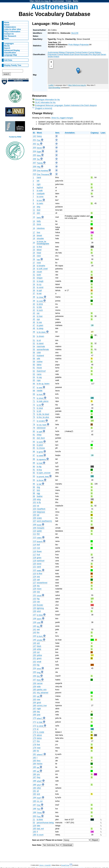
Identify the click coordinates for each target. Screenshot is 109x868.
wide (39, 687)
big (38, 665)
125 (34, 580)
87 (34, 455)
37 (34, 293)
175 (34, 735)
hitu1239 (75, 33)
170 (34, 718)
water (39, 571)
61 (34, 368)
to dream (40, 336)
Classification (10, 53)
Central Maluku (63, 55)
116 (34, 551)
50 (34, 336)
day (38, 712)
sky (38, 586)
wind (39, 611)
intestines (41, 228)
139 (34, 622)
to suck (40, 310)
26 (34, 259)
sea (38, 577)
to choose (41, 448)
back (39, 218)
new (38, 699)
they (39, 777)
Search (7, 48)
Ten (38, 159)
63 (34, 374)
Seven (39, 148)
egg (38, 493)
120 (34, 564)
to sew (39, 388)
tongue (40, 278)
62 (34, 371)
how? (39, 798)
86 (34, 452)
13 (34, 217)
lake (38, 826)
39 (34, 301)
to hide (40, 722)
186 (34, 774)
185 (34, 767)
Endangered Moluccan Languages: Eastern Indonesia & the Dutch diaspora (66, 105)
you (38, 774)
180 (34, 751)
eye (38, 319)
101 (34, 502)
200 (34, 816)
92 (34, 473)
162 (34, 696)
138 (34, 619)
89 (34, 463)
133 (34, 602)
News (7, 38)
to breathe (41, 266)
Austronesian (58, 1)
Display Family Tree (13, 65)
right (39, 184)
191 (34, 791)
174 (34, 732)
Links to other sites (12, 29)
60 (34, 365)
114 (34, 545)
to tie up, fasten (43, 384)
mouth (39, 272)
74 (34, 411)
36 (34, 290)
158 (34, 683)
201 (34, 140)
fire (38, 633)
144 (34, 636)
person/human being (45, 823)
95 (34, 484)
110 (34, 531)
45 (34, 319)
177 (34, 741)
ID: (34, 133)
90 (34, 467)
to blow (40, 615)
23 (34, 250)
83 (34, 442)
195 (34, 801)
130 (34, 592)
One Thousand (43, 174)
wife (38, 359)
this (38, 741)
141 (34, 629)
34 (34, 284)
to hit (39, 405)
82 (34, 438)
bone (39, 224)
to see (39, 322)
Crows (69, 1)
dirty (39, 207)
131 (34, 595)
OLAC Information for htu (45, 102)
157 (34, 680)
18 (34, 235)
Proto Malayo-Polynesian (79, 45)
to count (40, 835)
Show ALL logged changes (62, 118)
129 (34, 589)
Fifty (39, 167)
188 (34, 781)
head (39, 253)
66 (34, 384)
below (39, 738)
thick (39, 680)
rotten (39, 538)
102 (34, 506)
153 (34, 665)
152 (34, 662)
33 (34, 281)
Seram (77, 55)
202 (34, 144)
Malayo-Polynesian (67, 52)
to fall (39, 484)
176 (34, 738)
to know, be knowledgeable (43, 243)
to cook (40, 301)
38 (34, 297)
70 (34, 398)
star (38, 592)
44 (34, 316)
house (39, 368)
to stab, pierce (43, 401)
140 (34, 626)
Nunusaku (84, 55)
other (39, 788)
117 (34, 555)
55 (34, 350)
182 (34, 758)
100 (34, 499)
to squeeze (41, 459)
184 (34, 764)
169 (34, 715)
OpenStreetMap (54, 88)
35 (34, 287)
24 (34, 253)
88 (34, 459)
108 (34, 525)
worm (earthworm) (44, 521)
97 (34, 490)
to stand (40, 343)
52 (34, 343)
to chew (40, 297)
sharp (39, 435)
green (39, 658)
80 (34, 431)
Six (38, 144)
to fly (39, 502)
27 (34, 263)
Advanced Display (12, 50)
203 (34, 148)
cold (38, 623)
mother (40, 362)
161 (34, 693)
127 (34, 583)
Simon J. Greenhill (45, 865)
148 (34, 649)
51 (34, 340)
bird (38, 490)
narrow (40, 683)
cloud (39, 596)
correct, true (42, 706)
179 (34, 748)
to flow (39, 574)
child (39, 353)
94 (34, 480)
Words (7, 46)
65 (34, 380)
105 (34, 515)
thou (39, 761)
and (38, 794)
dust (39, 210)
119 (34, 561)
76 (34, 417)
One (39, 805)
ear (38, 313)
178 (34, 745)
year (39, 715)
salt (38, 580)
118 (34, 558)
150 (34, 655)
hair (38, 260)
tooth (39, 275)
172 (34, 726)
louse (39, 525)
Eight (39, 152)
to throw (40, 480)
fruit (38, 555)
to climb (40, 726)
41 (34, 307)
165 (34, 829)
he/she (40, 764)
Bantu (76, 1)
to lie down (41, 332)
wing (39, 499)
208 (34, 167)
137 (34, 615)
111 (34, 534)
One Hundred (42, 171)
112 (34, 537)
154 (34, 668)
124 (34, 577)
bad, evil (40, 829)
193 (34, 832)
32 (34, 278)
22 (34, 247)
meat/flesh (41, 509)
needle (40, 391)
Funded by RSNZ (15, 137)
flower (39, 551)
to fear (39, 247)
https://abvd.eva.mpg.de (40, 1)
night (39, 709)
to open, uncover (44, 473)
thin (38, 676)
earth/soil (40, 561)
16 (34, 228)
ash (38, 643)
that (38, 745)
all (38, 791)
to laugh (40, 281)
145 (34, 640)
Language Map (11, 55)
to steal (40, 408)
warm (39, 619)
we (38, 767)
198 (34, 809)
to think (40, 820)
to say (39, 377)
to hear (40, 316)
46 (34, 322)
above (39, 735)
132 (34, 599)
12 (34, 213)
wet (38, 629)
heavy (39, 136)
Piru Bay (92, 55)
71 (34, 401)
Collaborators (10, 27)
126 (34, 826)
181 (34, 754)
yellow (39, 655)
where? (40, 755)
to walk (40, 191)
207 (34, 163)
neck (39, 256)
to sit (39, 340)
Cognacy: (95, 133)
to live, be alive (43, 417)
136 (34, 611)
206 (34, 159)
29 (34, 269)
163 (34, 699)
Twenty (40, 163)
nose (39, 263)
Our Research (10, 36)
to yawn (40, 325)
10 (34, 207)
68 (34, 391)
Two (38, 809)
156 (34, 676)
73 (34, 408)
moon (39, 589)
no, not (40, 801)
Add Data (8, 60)
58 (34, 359)
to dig (39, 467)
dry (38, 626)
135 (34, 608)
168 (34, 712)
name (39, 374)
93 (34, 476)
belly (39, 221)
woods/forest (42, 583)
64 (34, 377)
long (39, 672)
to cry (39, 284)
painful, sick (42, 690)
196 (34, 835)
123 (34, 574)
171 (34, 722)
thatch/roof (41, 371)
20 (34, 243)
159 (34, 687)
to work (40, 442)
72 (34, 405)
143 (34, 633)
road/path (41, 194)
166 (34, 706)
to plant (40, 445)
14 (34, 221)
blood (39, 250)
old (38, 696)
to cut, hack (41, 425)
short (39, 669)
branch (40, 542)
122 (34, 570)
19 (34, 239)
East (72, 55)
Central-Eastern (81, 52)
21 (34, 820)
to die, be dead (43, 414)
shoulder (40, 239)
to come (40, 197)
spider (39, 531)
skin (38, 213)
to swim (40, 203)
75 (34, 414)
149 (34, 652)
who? (39, 785)
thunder (40, 605)
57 (34, 356)
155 (34, 672)
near (39, 748)
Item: (57, 133)
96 (34, 487)
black (39, 646)
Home (7, 22)
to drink (40, 304)
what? (39, 781)
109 (34, 528)
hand (39, 177)
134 (34, 605)
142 (34, 136)
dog (38, 487)
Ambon (56, 57)
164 (34, 703)
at (38, 729)
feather (40, 496)
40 (34, 304)
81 (34, 435)
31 (34, 275)
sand (39, 567)
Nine (39, 155)
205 (34, 155)
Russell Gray (65, 865)
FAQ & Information (12, 32)
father (39, 365)
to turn (39, 200)
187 (34, 777)
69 (34, 394)
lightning (40, 608)
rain (38, 602)
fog (38, 599)
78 (34, 425)
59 (34, 362)
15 (34, 224)
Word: (39, 133)
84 (34, 445)
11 (34, 210)
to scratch (41, 421)
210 (34, 174)
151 (34, 658)
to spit (39, 290)
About (7, 25)
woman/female (43, 350)
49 (34, 332)
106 (34, 518)
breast (39, 235)
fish (38, 534)
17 (34, 232)
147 (34, 646)
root (38, 548)
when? (40, 718)
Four (39, 817)
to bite (39, 307)
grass (39, 558)
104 (34, 512)
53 (34, 823)
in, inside (40, 732)
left (38, 181)
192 (34, 794)
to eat (39, 293)
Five (39, 140)
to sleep (40, 328)
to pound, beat (43, 477)
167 (34, 709)
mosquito (40, 528)
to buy (39, 470)
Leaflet (51, 85)
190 (34, 788)
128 (34, 586)
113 (34, 541)
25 (34, 256)
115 (34, 548)
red (38, 652)
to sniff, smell (42, 269)
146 (34, 643)
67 (34, 387)
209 (34, 170)
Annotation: (70, 133)
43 (34, 313)
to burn (40, 636)
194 (34, 798)
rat (38, 506)
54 (34, 346)
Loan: (103, 133)
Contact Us (9, 34)
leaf (38, 545)
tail (38, 515)
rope (39, 380)
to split (39, 432)
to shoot (40, 398)
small (39, 662)
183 (34, 761)
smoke (40, 640)
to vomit (40, 287)
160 (34, 690)
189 (34, 785)
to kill (39, 411)
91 (34, 470)
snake (39, 518)
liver (38, 232)
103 (34, 509)
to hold (40, 463)
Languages (9, 44)
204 (34, 151)
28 (34, 266)
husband (40, 356)
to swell (40, 456)
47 (34, 325)
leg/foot (40, 188)
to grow (40, 452)
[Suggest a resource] (44, 108)
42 (34, 310)
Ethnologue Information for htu (48, 100)
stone (39, 564)
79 (34, 428)
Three (39, 813)
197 (34, 805)
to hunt (40, 394)
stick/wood (41, 428)
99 (34, 496)
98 (34, 493)
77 (34, 421)
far (38, 751)
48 (34, 328)
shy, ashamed (42, 693)
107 (34, 521)
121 (34, 567)
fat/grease (41, 512)
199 (34, 812)
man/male (41, 346)
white (39, 649)
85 (34, 448)
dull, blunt (41, 438)
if (37, 832)
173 (34, 729)
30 (34, 272)
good (39, 703)
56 (34, 353)
